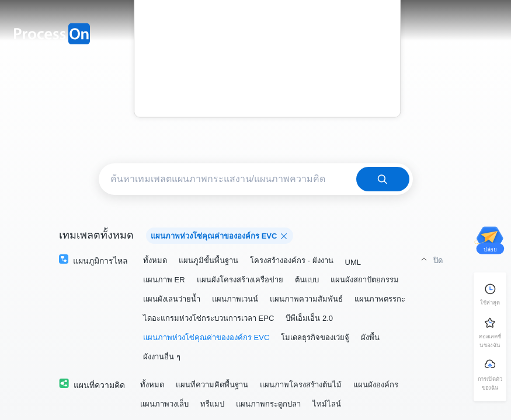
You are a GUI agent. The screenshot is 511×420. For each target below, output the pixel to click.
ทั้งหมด (155, 260)
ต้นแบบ (307, 280)
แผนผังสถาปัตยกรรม (365, 280)
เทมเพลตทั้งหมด (96, 235)
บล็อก (267, 62)
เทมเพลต (267, 21)
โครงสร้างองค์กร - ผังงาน (292, 260)
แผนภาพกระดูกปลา (268, 404)
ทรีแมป (212, 404)
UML (353, 262)
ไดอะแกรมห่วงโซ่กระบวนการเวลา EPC (208, 318)
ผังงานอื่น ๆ (162, 357)
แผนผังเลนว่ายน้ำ (172, 299)
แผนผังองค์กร (376, 385)
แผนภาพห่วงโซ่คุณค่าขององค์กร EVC (206, 337)
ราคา (267, 42)
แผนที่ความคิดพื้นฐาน (212, 385)
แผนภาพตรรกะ (380, 299)
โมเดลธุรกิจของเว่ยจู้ (315, 337)
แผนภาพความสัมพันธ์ (306, 299)
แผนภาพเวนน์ (235, 299)
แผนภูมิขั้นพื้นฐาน (208, 260)
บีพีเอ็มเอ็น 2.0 (309, 318)
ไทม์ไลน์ (327, 404)
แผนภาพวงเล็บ (164, 404)
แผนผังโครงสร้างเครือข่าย (240, 280)
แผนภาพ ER (164, 280)
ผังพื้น (370, 337)
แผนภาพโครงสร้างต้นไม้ (301, 385)
